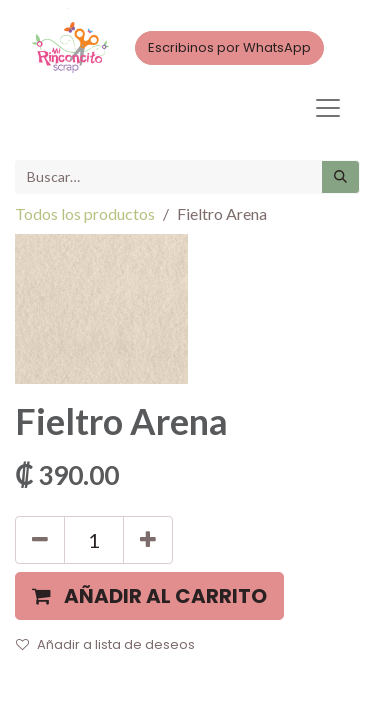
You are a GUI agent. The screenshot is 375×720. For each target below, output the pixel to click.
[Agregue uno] (148, 540)
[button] (149, 596)
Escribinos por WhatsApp (229, 47)
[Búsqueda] (340, 177)
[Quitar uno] (40, 540)
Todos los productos (85, 213)
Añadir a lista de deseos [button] (105, 644)
